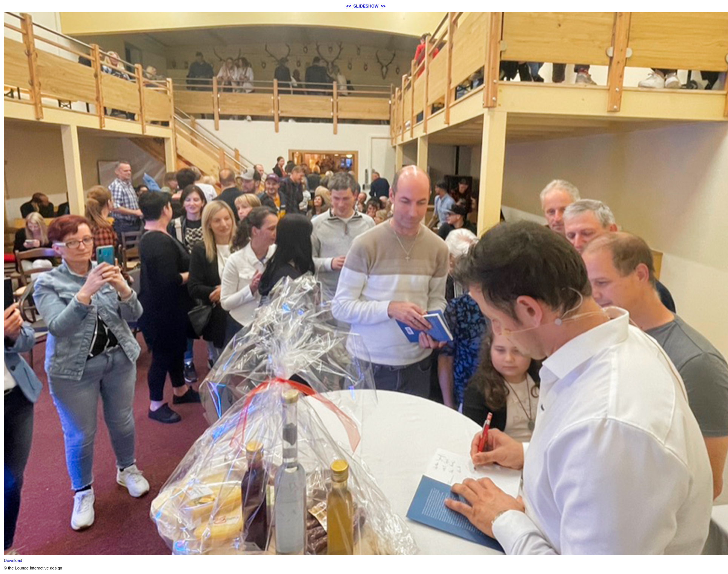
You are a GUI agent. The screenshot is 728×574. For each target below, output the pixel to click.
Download (13, 560)
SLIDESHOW (366, 6)
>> (383, 6)
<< (349, 6)
